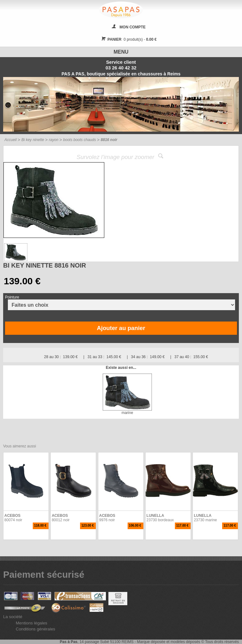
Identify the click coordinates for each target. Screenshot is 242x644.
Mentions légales (32, 623)
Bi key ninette (33, 140)
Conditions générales (35, 629)
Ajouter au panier (121, 328)
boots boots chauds (79, 140)
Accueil (11, 140)
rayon (54, 140)
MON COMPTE (133, 27)
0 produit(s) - (128, 39)
